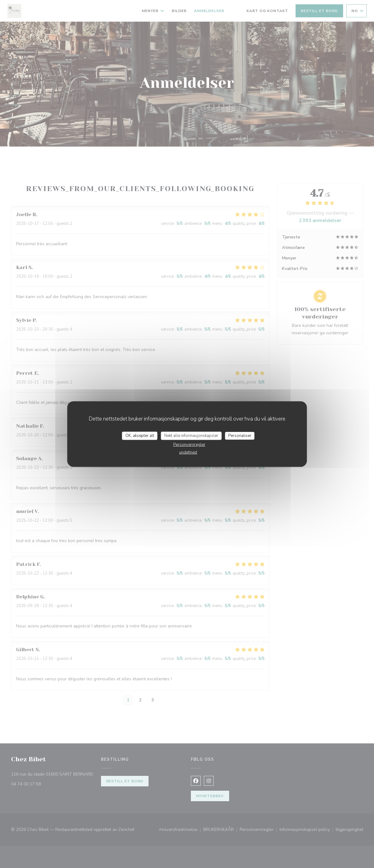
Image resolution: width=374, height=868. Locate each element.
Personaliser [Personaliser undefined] (240, 435)
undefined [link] (188, 452)
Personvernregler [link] (189, 445)
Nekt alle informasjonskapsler (191, 435)
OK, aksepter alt (140, 435)
